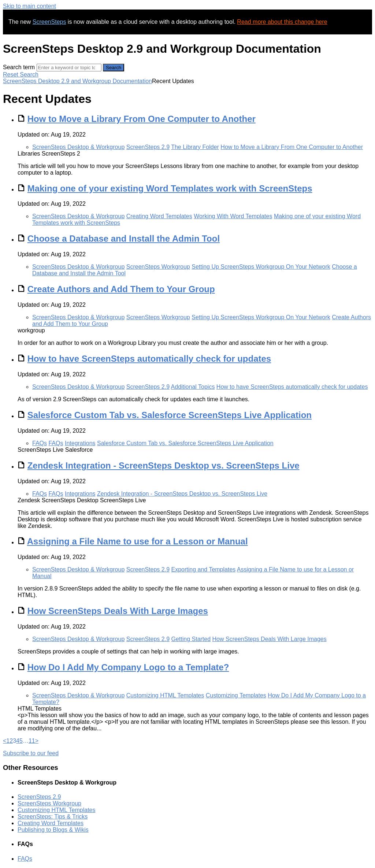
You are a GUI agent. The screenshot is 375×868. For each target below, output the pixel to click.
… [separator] (26, 741)
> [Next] (37, 741)
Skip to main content (29, 6)
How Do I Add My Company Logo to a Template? (128, 667)
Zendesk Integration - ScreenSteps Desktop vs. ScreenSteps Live (164, 465)
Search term (19, 67)
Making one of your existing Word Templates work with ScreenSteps (170, 188)
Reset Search (21, 74)
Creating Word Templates (159, 216)
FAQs (40, 443)
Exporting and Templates (203, 569)
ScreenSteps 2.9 (148, 147)
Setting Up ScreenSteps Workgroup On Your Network (261, 267)
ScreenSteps (49, 22)
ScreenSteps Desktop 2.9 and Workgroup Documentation (77, 81)
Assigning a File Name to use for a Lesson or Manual (138, 541)
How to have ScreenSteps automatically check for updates (149, 359)
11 (32, 741)
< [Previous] (5, 741)
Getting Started (191, 639)
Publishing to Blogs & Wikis (53, 830)
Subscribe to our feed (31, 753)
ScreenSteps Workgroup (158, 267)
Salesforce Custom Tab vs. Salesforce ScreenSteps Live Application (170, 415)
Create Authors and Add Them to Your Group (121, 289)
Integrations (80, 443)
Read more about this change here (282, 22)
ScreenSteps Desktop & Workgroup (78, 147)
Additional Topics (193, 387)
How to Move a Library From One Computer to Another (142, 119)
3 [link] (14, 741)
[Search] (69, 68)
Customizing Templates (236, 695)
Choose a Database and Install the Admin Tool (124, 239)
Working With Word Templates (233, 216)
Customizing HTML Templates (165, 695)
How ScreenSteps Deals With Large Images (118, 611)
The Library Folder (195, 147)
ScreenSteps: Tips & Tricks (53, 817)
